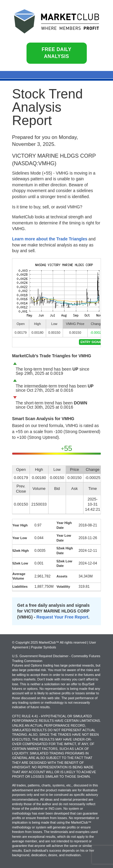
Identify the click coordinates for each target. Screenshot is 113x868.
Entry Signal (92, 342)
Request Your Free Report (62, 617)
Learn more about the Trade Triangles (50, 239)
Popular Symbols (44, 647)
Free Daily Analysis (56, 53)
